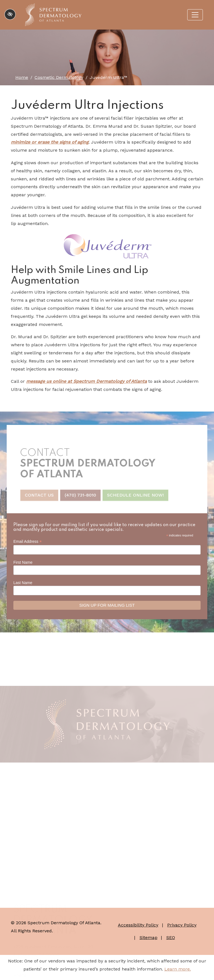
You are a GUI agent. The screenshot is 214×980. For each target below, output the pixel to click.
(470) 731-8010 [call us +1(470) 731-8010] (80, 498)
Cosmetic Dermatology (59, 77)
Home (22, 77)
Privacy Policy (182, 925)
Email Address (28, 542)
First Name (23, 562)
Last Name (23, 583)
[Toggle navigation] (195, 15)
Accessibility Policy (138, 925)
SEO (171, 937)
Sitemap (149, 937)
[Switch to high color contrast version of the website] (10, 14)
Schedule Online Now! (135, 498)
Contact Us (39, 498)
